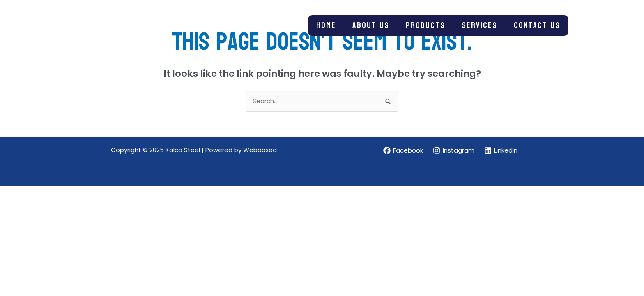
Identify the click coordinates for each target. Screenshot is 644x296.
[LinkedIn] (501, 150)
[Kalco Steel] (107, 25)
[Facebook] (403, 150)
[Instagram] (454, 150)
